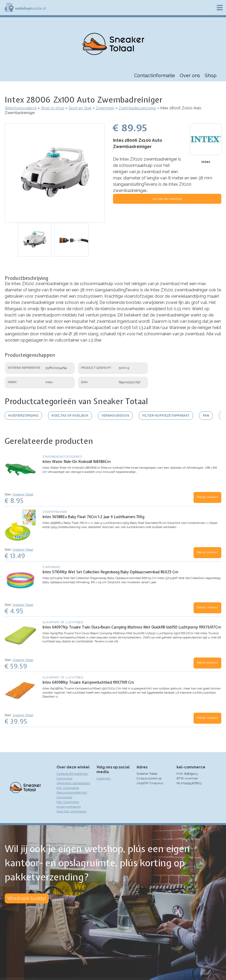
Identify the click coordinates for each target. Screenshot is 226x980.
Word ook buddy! (27, 898)
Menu (220, 8)
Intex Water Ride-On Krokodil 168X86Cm (77, 462)
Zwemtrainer (55, 512)
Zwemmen (105, 108)
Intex (206, 162)
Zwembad (51, 567)
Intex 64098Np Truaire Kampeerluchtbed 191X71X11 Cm (88, 682)
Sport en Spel (80, 108)
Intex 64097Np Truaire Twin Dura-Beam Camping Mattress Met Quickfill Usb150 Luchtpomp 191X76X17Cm (132, 627)
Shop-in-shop (53, 108)
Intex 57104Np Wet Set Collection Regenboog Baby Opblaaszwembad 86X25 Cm (110, 572)
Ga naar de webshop (167, 199)
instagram (104, 778)
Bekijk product (207, 497)
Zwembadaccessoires (137, 108)
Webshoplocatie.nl (21, 108)
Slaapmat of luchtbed (63, 622)
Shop (211, 75)
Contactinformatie (155, 75)
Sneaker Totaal (23, 494)
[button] (55, 173)
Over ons (190, 75)
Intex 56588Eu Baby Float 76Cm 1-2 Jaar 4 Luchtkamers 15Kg (93, 517)
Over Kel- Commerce (71, 811)
